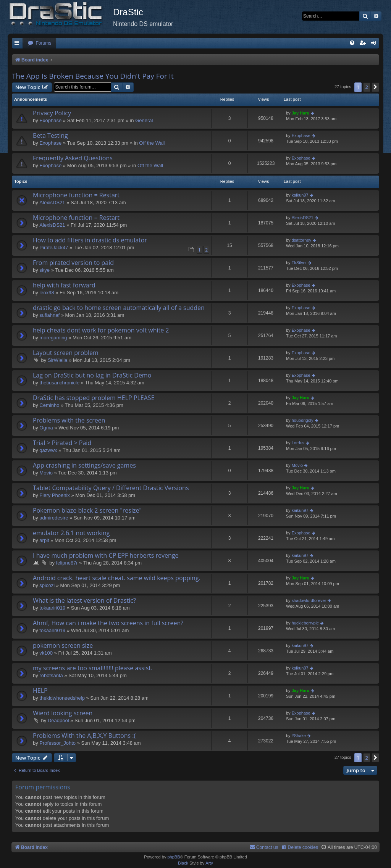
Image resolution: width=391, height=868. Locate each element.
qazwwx (48, 450)
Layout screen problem (66, 353)
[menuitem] (39, 43)
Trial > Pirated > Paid (62, 443)
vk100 (46, 653)
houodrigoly (303, 420)
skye (44, 270)
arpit (44, 540)
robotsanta (51, 675)
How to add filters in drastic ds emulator (90, 240)
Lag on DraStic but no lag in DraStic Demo (92, 375)
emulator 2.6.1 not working (71, 533)
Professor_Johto (57, 743)
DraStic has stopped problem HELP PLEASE (94, 398)
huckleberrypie (305, 623)
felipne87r (67, 563)
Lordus (298, 443)
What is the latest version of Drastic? (84, 600)
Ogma (46, 428)
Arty (209, 863)
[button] (375, 87)
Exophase (50, 120)
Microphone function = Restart (76, 195)
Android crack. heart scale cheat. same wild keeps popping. (117, 578)
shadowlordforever (309, 600)
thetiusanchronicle (59, 383)
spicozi (47, 585)
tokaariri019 (52, 608)
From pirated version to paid (73, 263)
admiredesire (54, 518)
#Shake (299, 736)
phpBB (174, 857)
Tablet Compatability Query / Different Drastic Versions (111, 488)
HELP (40, 691)
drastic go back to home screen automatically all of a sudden (119, 308)
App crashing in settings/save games (84, 465)
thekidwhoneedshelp (62, 698)
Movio (46, 473)
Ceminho (49, 405)
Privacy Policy (52, 113)
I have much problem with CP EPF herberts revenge (106, 555)
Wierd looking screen (63, 713)
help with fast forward (64, 285)
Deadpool (58, 720)
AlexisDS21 (52, 202)
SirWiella (57, 360)
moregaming (53, 338)
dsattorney (301, 240)
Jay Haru (301, 113)
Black (183, 863)
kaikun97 (300, 195)
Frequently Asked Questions (73, 158)
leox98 (47, 293)
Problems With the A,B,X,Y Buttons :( (84, 736)
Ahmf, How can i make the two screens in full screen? (108, 623)
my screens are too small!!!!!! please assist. (93, 668)
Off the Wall (152, 143)
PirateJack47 (54, 248)
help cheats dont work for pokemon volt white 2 (101, 330)
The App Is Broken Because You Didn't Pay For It (93, 76)
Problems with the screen (69, 420)
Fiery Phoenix (54, 495)
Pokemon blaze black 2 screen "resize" (87, 510)
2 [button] (367, 87)
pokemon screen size (63, 645)
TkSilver (299, 263)
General (144, 120)
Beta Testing (50, 136)
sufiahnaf (49, 315)
